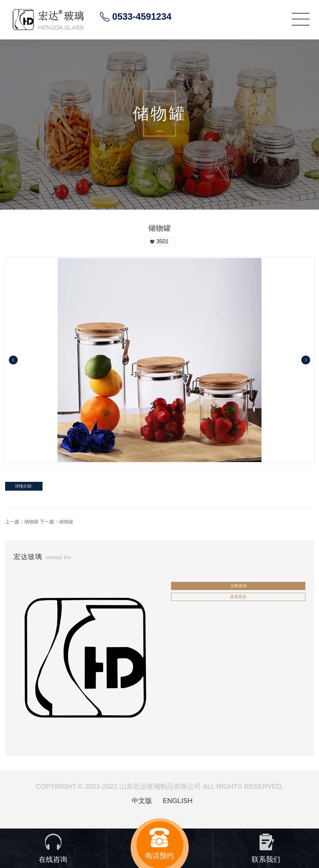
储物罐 (31, 522)
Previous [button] (13, 360)
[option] (159, 360)
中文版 (142, 801)
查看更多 (238, 597)
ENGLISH (178, 801)
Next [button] (306, 360)
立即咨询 (238, 586)
